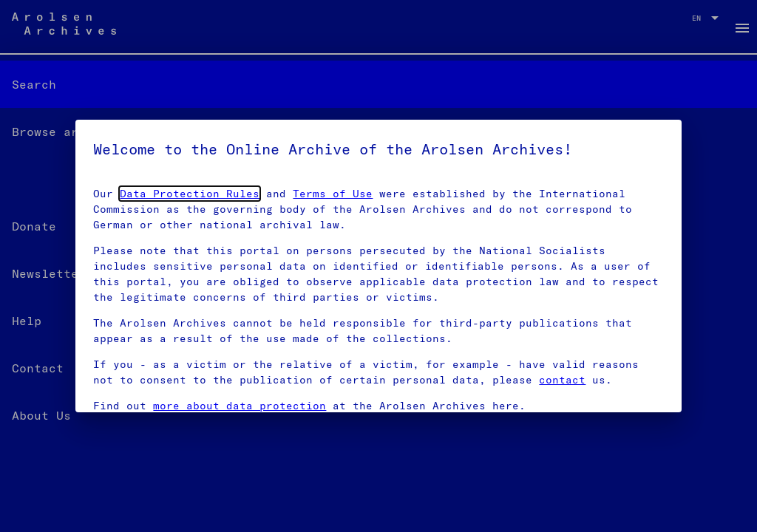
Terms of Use (333, 194)
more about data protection (240, 406)
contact (562, 380)
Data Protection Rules (190, 194)
